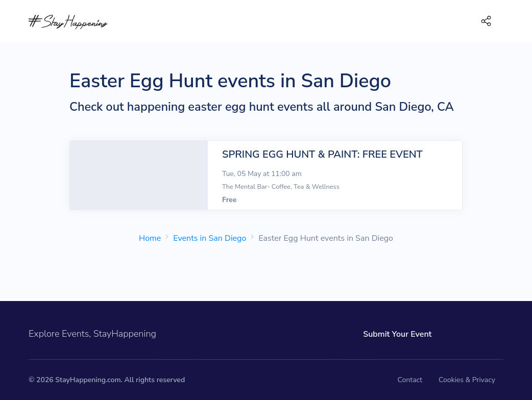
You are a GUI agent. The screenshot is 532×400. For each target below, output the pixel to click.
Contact (410, 380)
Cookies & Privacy (467, 380)
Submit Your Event (397, 334)
